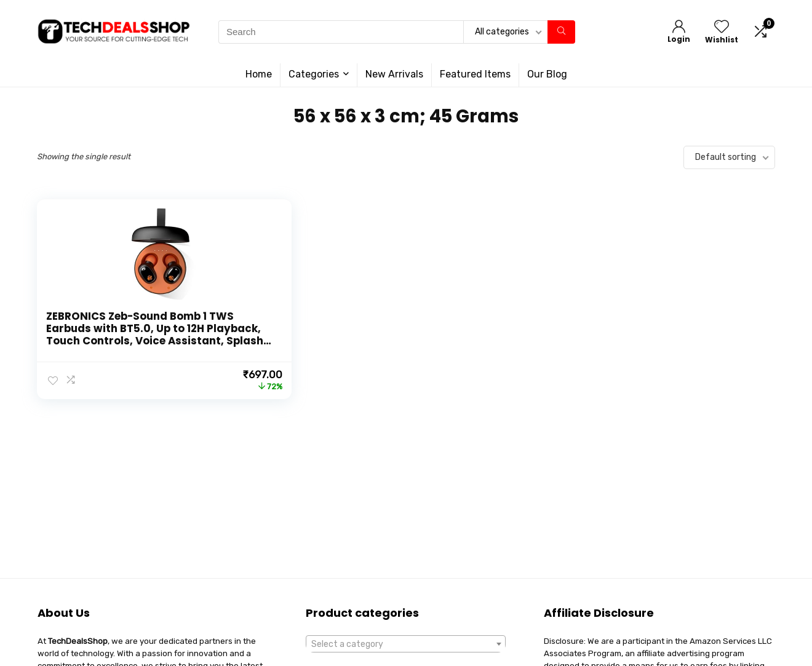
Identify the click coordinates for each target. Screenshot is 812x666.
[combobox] (406, 644)
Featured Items (475, 74)
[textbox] (406, 644)
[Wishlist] (722, 28)
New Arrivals (394, 74)
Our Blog (547, 74)
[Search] (561, 32)
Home (259, 74)
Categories (314, 74)
